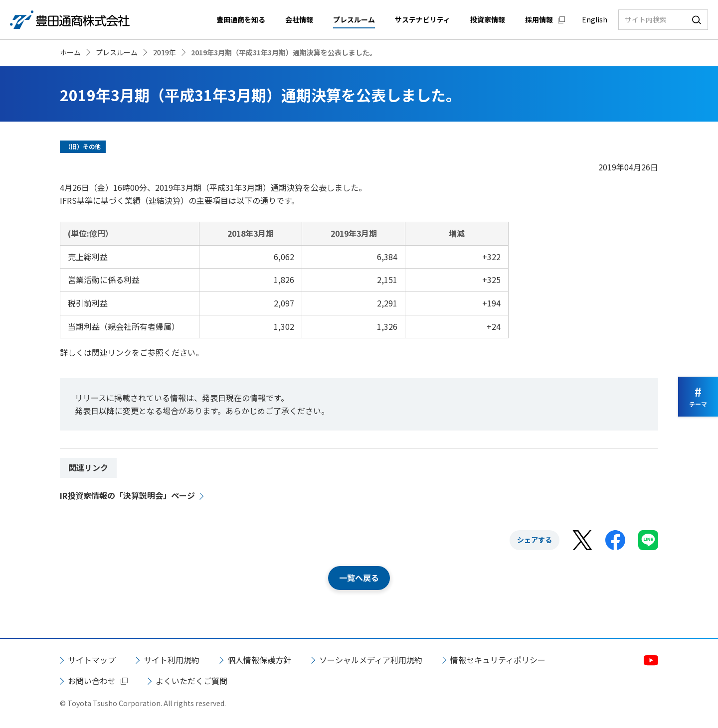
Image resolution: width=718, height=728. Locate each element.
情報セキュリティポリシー (498, 660)
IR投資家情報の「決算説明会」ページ (127, 495)
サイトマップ (92, 660)
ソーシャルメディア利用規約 (371, 660)
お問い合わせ (92, 681)
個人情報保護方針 (259, 660)
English (595, 19)
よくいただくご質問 (191, 681)
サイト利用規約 (172, 660)
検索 (697, 20)
